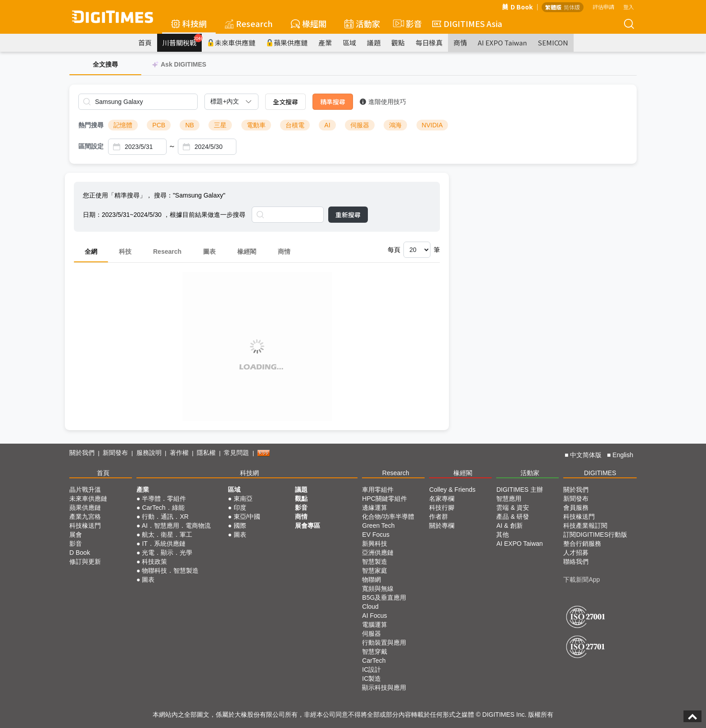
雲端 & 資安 (513, 508)
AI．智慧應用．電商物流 (176, 526)
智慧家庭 (375, 571)
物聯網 (371, 580)
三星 (220, 125)
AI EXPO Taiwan (502, 43)
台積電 (295, 125)
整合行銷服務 (582, 544)
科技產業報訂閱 (585, 526)
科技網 (189, 23)
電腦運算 (375, 625)
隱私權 (206, 453)
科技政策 (154, 562)
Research (249, 23)
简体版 (572, 7)
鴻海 (395, 125)
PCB (159, 125)
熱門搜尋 (91, 125)
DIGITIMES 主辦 (519, 490)
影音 (406, 23)
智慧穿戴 (375, 652)
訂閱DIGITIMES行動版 (595, 535)
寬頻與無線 (378, 589)
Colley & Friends (452, 490)
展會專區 (308, 526)
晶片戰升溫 (85, 490)
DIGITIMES (600, 473)
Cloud (370, 607)
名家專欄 (442, 499)
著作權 (179, 453)
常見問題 (236, 453)
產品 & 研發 (513, 517)
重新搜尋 (348, 215)
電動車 (256, 125)
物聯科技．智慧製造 (170, 571)
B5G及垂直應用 (384, 598)
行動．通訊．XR (165, 517)
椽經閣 (309, 23)
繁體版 (553, 7)
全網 (91, 252)
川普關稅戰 (182, 40)
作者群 (439, 517)
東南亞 (243, 499)
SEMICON (553, 43)
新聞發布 (115, 453)
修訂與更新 (85, 562)
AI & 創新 (509, 526)
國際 (240, 526)
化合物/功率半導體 (388, 517)
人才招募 (576, 553)
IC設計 (371, 670)
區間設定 (91, 146)
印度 (240, 508)
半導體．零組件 (164, 499)
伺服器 (360, 125)
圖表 (209, 252)
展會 (76, 535)
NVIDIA (432, 125)
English (623, 455)
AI (327, 125)
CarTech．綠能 (163, 508)
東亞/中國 (247, 517)
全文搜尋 (285, 102)
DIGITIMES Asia (467, 23)
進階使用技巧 (383, 102)
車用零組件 (378, 490)
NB (189, 125)
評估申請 (603, 7)
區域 (349, 43)
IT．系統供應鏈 (163, 544)
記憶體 (123, 125)
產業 (325, 43)
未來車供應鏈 (231, 43)
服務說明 (149, 453)
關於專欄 (442, 526)
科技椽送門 (85, 526)
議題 (374, 43)
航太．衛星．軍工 (167, 535)
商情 (460, 43)
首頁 (145, 43)
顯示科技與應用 (384, 688)
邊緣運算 (375, 508)
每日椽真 (429, 43)
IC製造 (371, 679)
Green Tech (378, 526)
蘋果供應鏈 (287, 43)
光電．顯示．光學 (167, 553)
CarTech (374, 661)
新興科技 (375, 544)
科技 (125, 252)
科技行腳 (442, 508)
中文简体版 (586, 455)
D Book (517, 7)
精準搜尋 (333, 102)
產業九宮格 (85, 517)
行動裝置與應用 (384, 643)
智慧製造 (375, 562)
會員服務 (576, 508)
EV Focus (376, 535)
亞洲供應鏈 (378, 553)
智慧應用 (509, 499)
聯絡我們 (576, 562)
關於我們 (82, 453)
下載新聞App (582, 580)
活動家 (362, 23)
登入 (629, 7)
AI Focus (374, 616)
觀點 (398, 43)
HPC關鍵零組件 (385, 499)
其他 (502, 535)
